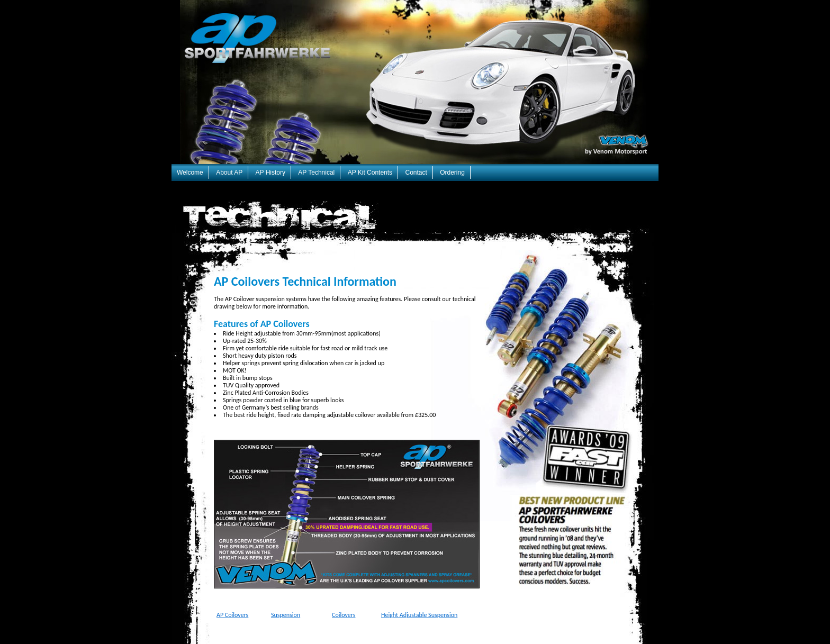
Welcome (190, 173)
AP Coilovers (232, 615)
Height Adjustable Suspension (419, 615)
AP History (270, 173)
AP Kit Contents (370, 173)
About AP (229, 173)
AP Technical (316, 173)
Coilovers (344, 615)
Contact (416, 173)
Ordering (452, 173)
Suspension (286, 615)
